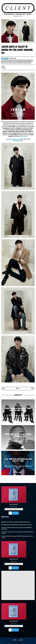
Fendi (32, 60)
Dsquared (29, 60)
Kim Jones (13, 62)
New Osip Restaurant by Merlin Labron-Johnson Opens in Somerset (16, 525)
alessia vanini (6, 60)
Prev (4, 389)
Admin (3, 67)
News (15, 58)
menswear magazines (27, 62)
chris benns (11, 60)
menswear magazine (19, 62)
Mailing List (21, 640)
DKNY (25, 60)
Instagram (15, 640)
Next (32, 389)
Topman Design (20, 63)
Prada (10, 63)
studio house (14, 63)
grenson (9, 62)
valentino (30, 63)
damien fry (22, 60)
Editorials (12, 58)
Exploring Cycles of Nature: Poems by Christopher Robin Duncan (16, 522)
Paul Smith (7, 63)
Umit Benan (25, 63)
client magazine (17, 60)
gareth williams (4, 62)
